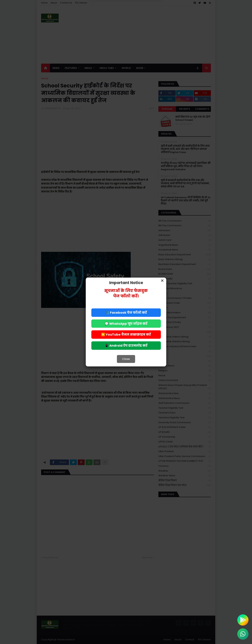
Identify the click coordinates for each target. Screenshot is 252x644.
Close (126, 359)
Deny (108, 17)
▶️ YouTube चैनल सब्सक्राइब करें (126, 334)
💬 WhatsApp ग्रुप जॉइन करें (126, 324)
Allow (144, 17)
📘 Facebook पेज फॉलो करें (126, 313)
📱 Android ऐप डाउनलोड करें (126, 345)
